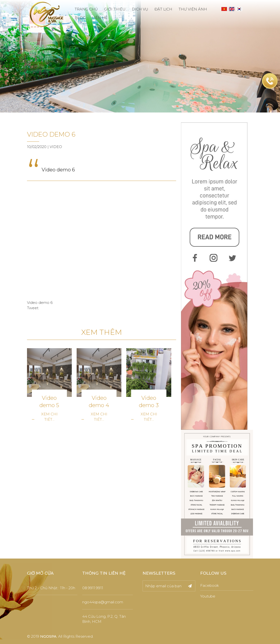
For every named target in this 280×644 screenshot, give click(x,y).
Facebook (210, 585)
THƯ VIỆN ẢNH (193, 9)
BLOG (80, 18)
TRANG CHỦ (86, 9)
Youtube (208, 596)
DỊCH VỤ (140, 9)
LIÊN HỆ (100, 18)
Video (56, 147)
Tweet (33, 308)
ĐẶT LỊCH (163, 9)
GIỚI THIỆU (115, 9)
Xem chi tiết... (49, 417)
